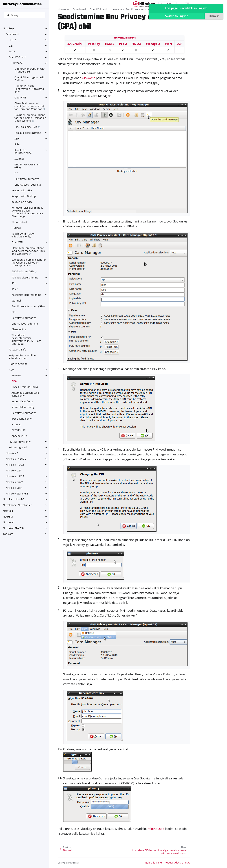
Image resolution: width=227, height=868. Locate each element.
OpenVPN (20, 97)
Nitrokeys (9, 28)
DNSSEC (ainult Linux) (25, 387)
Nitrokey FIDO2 (15, 465)
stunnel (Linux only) (23, 407)
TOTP (12, 51)
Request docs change (178, 863)
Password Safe (17, 349)
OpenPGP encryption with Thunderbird (30, 70)
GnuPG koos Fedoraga (28, 185)
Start (168, 44)
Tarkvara (8, 534)
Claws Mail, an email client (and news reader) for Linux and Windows (29, 106)
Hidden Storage (18, 364)
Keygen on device (22, 202)
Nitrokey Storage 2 (17, 493)
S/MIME (16, 375)
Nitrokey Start (14, 488)
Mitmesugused (18, 447)
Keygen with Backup (24, 196)
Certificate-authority (27, 179)
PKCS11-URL (19, 430)
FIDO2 (12, 40)
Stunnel (19, 159)
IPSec (18, 144)
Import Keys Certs (22, 401)
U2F (11, 46)
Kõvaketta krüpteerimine (23, 151)
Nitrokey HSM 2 (15, 476)
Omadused (12, 34)
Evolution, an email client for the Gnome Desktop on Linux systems (30, 118)
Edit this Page (154, 863)
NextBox (8, 511)
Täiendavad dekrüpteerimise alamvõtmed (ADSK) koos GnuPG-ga (26, 339)
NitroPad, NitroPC (13, 499)
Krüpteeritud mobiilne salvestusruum (22, 357)
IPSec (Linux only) (22, 419)
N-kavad (16, 424)
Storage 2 (153, 44)
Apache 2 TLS (20, 436)
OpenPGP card (17, 57)
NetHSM (8, 517)
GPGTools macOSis (26, 127)
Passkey (94, 44)
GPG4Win (89, 78)
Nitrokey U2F (13, 470)
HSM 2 (110, 44)
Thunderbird (19, 222)
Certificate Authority (24, 413)
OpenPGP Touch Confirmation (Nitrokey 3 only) (29, 89)
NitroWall (9, 522)
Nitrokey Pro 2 (14, 482)
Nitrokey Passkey (16, 459)
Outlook (16, 228)
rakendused (156, 829)
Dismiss (214, 16)
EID (16, 173)
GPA (14, 381)
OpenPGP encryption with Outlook (30, 79)
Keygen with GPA (22, 190)
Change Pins (19, 329)
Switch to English (177, 16)
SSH (17, 139)
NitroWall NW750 (13, 528)
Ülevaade (17, 63)
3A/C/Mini (75, 44)
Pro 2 (123, 44)
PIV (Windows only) (20, 442)
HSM (11, 370)
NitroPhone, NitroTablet (17, 505)
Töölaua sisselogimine (28, 133)
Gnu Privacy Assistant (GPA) (27, 166)
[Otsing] (25, 15)
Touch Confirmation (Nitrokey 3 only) (23, 235)
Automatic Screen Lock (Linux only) (25, 394)
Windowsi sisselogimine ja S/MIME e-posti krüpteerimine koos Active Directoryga (27, 212)
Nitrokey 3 (12, 453)
